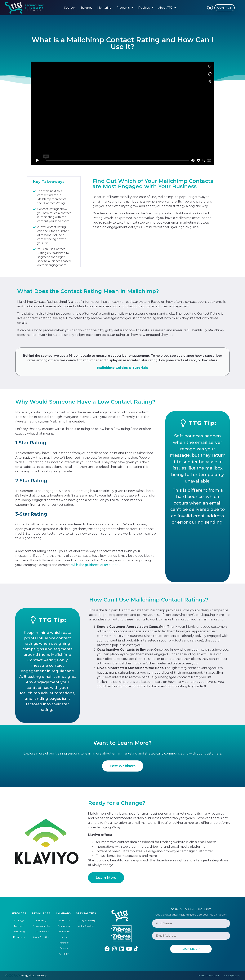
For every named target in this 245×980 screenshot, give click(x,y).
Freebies (146, 8)
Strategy (70, 8)
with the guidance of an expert (95, 564)
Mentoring (104, 8)
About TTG (167, 8)
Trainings (86, 8)
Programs (125, 8)
